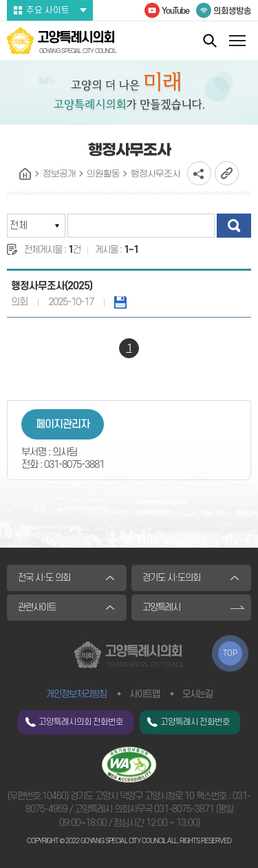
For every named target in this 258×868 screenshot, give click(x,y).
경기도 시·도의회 (171, 578)
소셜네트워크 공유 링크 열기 (199, 173)
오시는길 (197, 694)
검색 (234, 226)
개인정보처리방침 (76, 694)
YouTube (175, 11)
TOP (230, 653)
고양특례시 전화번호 (195, 722)
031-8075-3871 (184, 809)
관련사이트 (37, 607)
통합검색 (210, 40)
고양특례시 (161, 607)
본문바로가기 (0, 0)
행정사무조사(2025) (52, 286)
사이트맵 (144, 694)
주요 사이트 (48, 10)
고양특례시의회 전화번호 (81, 722)
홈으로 (25, 174)
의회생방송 (232, 11)
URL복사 (227, 173)
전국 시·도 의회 (44, 578)
